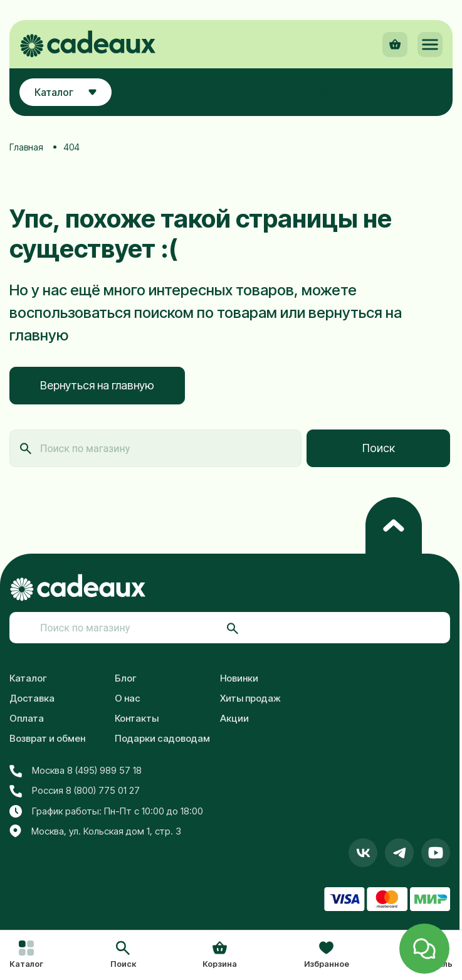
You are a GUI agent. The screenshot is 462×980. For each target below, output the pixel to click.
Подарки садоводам (162, 738)
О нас (128, 698)
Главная (26, 147)
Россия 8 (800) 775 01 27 (75, 791)
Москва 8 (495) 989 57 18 (76, 771)
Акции (234, 718)
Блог (126, 678)
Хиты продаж (250, 698)
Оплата (27, 718)
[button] (123, 956)
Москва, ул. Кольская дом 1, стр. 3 (95, 831)
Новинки (239, 678)
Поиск (379, 448)
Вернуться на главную (97, 385)
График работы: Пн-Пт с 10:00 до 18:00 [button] (106, 811)
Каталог (28, 678)
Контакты (137, 718)
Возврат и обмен (47, 738)
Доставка (32, 698)
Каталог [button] (66, 92)
